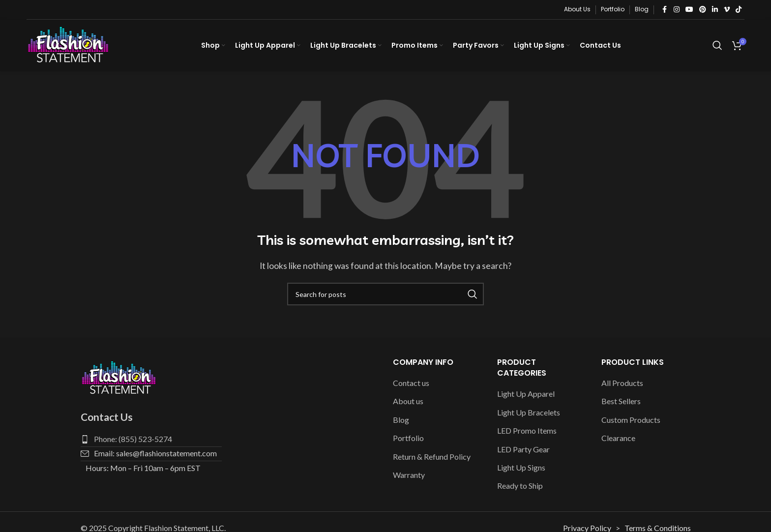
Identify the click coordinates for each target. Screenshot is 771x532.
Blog (401, 420)
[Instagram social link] (677, 10)
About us (408, 401)
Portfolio (408, 438)
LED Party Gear (523, 449)
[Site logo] (68, 44)
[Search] (717, 46)
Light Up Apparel (526, 394)
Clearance (618, 438)
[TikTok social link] (739, 10)
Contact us (411, 383)
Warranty (409, 475)
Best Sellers (621, 401)
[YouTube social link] (689, 10)
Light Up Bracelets (529, 412)
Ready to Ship (520, 486)
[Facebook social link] (665, 10)
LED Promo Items (527, 431)
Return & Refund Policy (432, 457)
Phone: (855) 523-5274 (133, 439)
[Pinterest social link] (703, 10)
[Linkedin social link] (715, 10)
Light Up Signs (521, 467)
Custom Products (631, 420)
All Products (622, 383)
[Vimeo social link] (727, 10)
